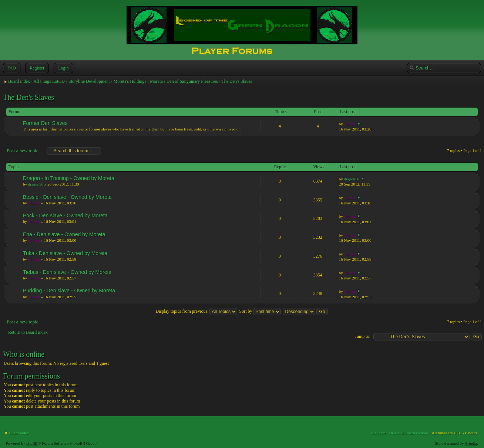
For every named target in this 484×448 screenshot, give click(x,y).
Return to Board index (28, 332)
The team (378, 433)
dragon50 (36, 184)
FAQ (11, 68)
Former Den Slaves (45, 123)
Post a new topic (22, 151)
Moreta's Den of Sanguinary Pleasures (184, 81)
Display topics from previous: (196, 311)
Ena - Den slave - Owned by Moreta (64, 234)
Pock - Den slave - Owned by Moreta (65, 215)
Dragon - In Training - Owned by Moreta (69, 178)
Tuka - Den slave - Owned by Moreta (65, 253)
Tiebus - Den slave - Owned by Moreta (67, 272)
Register (36, 68)
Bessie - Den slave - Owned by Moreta (67, 197)
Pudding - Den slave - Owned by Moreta (69, 291)
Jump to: (363, 336)
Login (63, 68)
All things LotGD (49, 81)
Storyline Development (89, 81)
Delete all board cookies (409, 433)
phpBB (32, 443)
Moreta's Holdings (130, 81)
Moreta (350, 124)
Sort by (260, 311)
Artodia (471, 443)
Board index (19, 81)
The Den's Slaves (237, 81)
